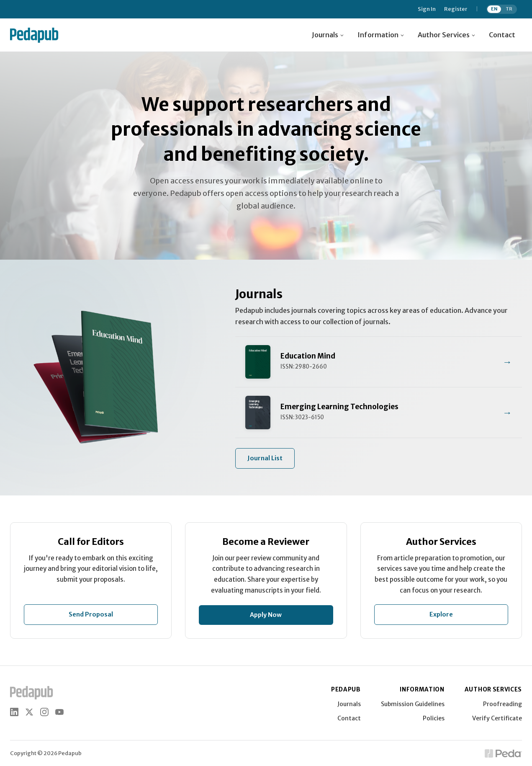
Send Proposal (91, 614)
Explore (441, 614)
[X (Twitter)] (29, 712)
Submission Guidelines (413, 704)
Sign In (427, 9)
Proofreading (502, 704)
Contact (502, 35)
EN (494, 9)
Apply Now (266, 615)
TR (509, 9)
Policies (434, 718)
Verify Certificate (497, 718)
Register (456, 9)
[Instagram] (44, 712)
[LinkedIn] (14, 712)
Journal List (265, 458)
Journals (349, 704)
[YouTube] (59, 712)
